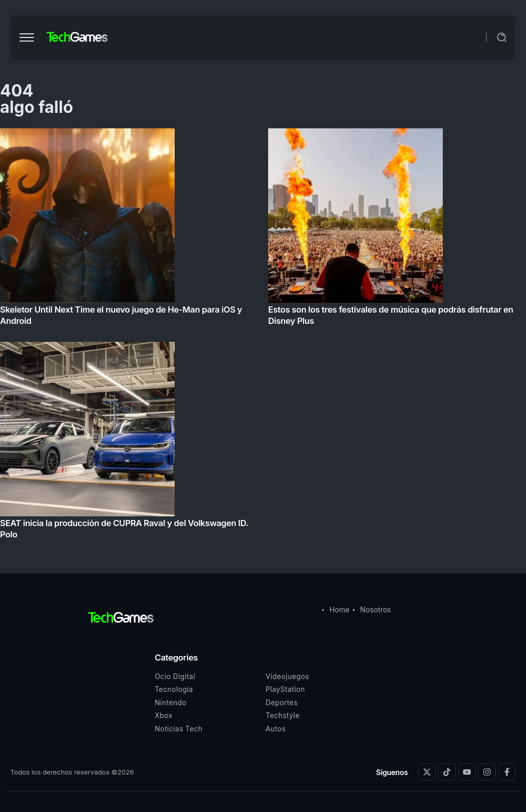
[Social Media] (427, 772)
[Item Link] (263, 337)
